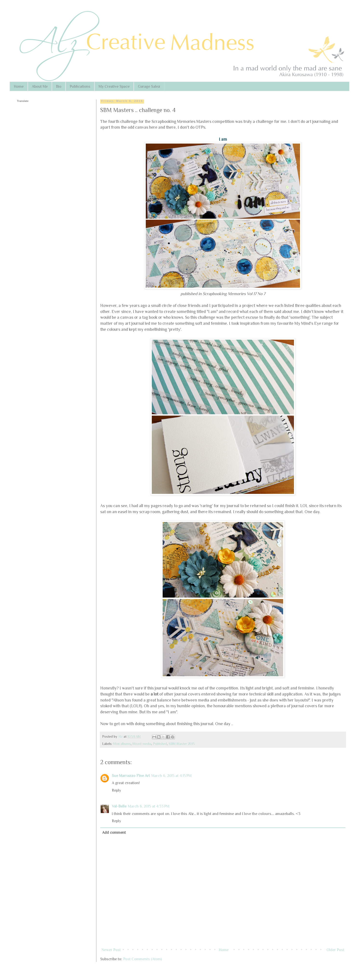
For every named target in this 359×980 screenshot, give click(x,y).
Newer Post (111, 950)
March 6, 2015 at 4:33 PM (149, 806)
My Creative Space (114, 86)
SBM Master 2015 (182, 744)
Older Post (335, 950)
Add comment (114, 833)
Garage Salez (149, 86)
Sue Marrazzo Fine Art (131, 776)
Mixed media (142, 744)
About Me (40, 86)
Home (19, 86)
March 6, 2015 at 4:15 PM (171, 776)
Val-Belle (119, 806)
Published (160, 744)
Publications (80, 86)
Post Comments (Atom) (143, 959)
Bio (59, 86)
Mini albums (122, 744)
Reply (116, 790)
